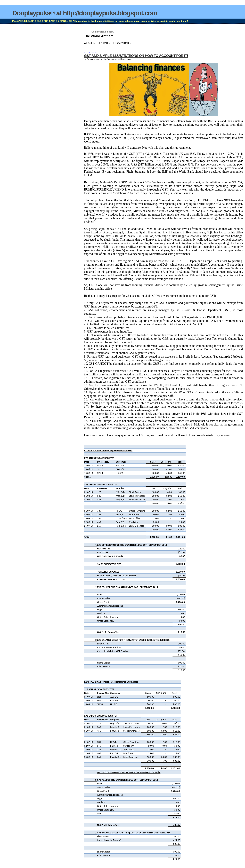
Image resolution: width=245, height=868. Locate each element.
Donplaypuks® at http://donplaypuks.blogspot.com (85, 13)
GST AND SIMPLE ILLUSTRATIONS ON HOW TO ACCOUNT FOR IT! (136, 56)
